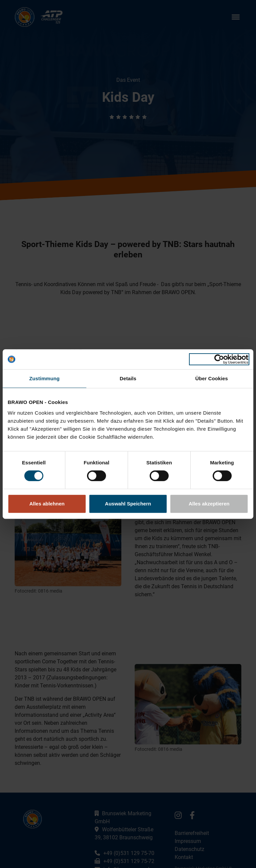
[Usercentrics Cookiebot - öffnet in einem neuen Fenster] (219, 359)
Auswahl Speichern (128, 504)
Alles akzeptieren (209, 504)
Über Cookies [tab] (212, 378)
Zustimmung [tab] (44, 378)
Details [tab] (128, 378)
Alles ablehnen (47, 504)
